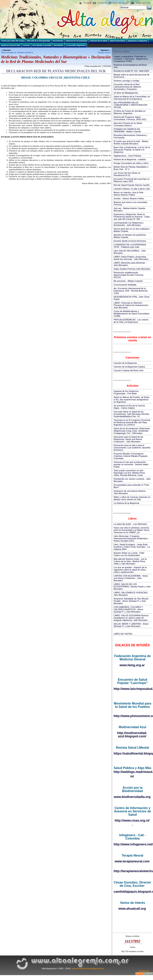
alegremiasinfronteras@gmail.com (88, 968)
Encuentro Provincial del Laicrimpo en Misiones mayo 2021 (132, 180)
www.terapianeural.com (132, 861)
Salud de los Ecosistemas (77, 41)
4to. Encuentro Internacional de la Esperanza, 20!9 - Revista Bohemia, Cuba (131, 291)
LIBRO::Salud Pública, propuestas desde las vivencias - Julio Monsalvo (131, 258)
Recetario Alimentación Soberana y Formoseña (130, 136)
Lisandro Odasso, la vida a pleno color (132, 189)
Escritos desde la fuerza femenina (130, 241)
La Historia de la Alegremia (126, 503)
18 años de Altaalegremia (126, 93)
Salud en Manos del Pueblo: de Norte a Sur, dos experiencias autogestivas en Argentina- (131, 400)
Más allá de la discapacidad (39, 41)
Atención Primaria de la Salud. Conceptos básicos (128, 124)
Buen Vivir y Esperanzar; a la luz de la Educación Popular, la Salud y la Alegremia (132, 150)
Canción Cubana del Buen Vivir (129, 370)
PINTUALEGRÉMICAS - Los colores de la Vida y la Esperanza (131, 321)
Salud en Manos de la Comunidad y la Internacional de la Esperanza (132, 98)
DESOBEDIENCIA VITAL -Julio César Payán (132, 298)
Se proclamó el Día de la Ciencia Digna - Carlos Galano (129, 407)
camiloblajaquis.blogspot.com (132, 892)
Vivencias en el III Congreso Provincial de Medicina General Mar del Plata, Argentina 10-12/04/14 (132, 422)
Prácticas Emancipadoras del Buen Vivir (130, 66)
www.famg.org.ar (132, 665)
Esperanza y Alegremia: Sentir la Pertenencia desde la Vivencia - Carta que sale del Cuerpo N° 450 (132, 217)
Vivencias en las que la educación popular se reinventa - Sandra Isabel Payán (131, 464)
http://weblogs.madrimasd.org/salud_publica (132, 772)
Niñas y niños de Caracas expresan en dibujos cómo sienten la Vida (132, 498)
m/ (132, 776)
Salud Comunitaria (117, 41)
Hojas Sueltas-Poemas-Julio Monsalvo (132, 269)
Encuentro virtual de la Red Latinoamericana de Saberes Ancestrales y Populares (127, 87)
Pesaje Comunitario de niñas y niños (131, 163)
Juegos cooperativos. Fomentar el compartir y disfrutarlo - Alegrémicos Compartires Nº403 (131, 59)
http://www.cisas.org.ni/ (132, 820)
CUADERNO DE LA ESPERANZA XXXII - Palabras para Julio (130, 246)
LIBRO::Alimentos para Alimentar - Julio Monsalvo (130, 264)
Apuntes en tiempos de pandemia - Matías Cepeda (130, 236)
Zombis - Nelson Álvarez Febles (129, 199)
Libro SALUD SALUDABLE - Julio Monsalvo (130, 252)
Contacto (102, 3)
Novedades (59, 45)
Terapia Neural (104, 52)
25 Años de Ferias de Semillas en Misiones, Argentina (130, 112)
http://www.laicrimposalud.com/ (132, 689)
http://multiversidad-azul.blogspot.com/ (132, 735)
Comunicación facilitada (125, 285)
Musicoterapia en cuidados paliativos (17, 52)
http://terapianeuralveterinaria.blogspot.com (132, 871)
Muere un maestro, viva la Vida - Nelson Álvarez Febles (129, 194)
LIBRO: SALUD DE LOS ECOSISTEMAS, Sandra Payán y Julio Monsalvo (132, 587)
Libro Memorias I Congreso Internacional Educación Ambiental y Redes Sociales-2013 (131, 538)
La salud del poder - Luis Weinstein (130, 524)
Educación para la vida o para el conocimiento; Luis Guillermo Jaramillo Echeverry (132, 448)
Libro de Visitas (121, 3)
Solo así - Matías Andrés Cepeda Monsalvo (129, 209)
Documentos (58, 41)
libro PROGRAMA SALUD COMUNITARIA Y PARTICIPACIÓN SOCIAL (130, 105)
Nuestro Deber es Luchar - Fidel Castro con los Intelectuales (129, 554)
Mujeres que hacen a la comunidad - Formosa (131, 203)
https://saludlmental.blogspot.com (132, 753)
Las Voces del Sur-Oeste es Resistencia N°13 (127, 174)
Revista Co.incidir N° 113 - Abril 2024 (131, 71)
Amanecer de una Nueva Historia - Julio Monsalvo (130, 492)
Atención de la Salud (99, 41)
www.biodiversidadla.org (132, 797)
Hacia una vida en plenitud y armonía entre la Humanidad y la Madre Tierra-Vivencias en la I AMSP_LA (132, 530)
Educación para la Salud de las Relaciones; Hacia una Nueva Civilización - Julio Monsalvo (128, 439)
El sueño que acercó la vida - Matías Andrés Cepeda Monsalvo (131, 142)
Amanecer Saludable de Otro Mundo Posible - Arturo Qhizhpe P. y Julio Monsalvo (131, 601)
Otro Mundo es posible (42, 45)
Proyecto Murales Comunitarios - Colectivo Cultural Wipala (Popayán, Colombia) (131, 456)
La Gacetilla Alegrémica (76, 45)
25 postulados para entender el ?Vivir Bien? (131, 486)
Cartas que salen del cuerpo (13, 41)
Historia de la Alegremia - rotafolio (130, 159)
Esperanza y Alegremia (137, 41)
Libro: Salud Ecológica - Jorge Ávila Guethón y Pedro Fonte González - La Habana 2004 (132, 547)
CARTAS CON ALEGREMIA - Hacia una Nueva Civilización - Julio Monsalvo (131, 578)
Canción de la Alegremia (125, 363)
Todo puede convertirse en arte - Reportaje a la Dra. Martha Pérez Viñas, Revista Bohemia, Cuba (129, 473)
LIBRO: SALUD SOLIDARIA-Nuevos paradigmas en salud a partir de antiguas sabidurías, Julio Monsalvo (131, 618)
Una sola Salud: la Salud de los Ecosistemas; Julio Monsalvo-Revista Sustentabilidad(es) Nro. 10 (131, 414)
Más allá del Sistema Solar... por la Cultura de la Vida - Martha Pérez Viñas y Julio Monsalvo (130, 561)
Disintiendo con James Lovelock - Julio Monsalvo (132, 480)
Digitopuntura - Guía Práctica (127, 156)
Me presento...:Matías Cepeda (128, 281)
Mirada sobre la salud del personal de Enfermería (131, 76)
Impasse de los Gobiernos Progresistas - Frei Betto (126, 392)
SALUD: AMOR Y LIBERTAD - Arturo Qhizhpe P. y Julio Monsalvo (131, 625)
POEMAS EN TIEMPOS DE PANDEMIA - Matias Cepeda (127, 130)
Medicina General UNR (11, 45)
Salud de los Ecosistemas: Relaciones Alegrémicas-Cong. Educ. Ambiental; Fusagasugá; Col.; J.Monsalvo (132, 431)
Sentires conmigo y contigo (126, 81)
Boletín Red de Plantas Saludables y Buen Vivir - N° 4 (131, 168)
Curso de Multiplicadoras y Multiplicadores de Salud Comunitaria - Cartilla (132, 314)
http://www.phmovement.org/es (132, 716)
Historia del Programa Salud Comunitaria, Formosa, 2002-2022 (130, 118)
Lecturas (26, 45)
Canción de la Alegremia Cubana (129, 367)
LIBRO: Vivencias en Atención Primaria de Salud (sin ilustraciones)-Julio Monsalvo (131, 305)
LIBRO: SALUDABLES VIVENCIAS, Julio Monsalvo (131, 594)
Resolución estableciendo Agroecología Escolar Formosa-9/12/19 (129, 275)
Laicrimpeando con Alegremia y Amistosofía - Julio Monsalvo (129, 224)
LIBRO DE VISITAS (123, 634)
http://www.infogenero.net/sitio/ (132, 844)
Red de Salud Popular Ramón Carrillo (132, 185)
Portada (87, 3)
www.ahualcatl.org (132, 909)
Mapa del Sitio (143, 3)
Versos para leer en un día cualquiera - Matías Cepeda (132, 230)
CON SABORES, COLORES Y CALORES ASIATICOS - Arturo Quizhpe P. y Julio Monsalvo (128, 609)
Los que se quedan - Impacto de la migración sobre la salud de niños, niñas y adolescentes (130, 570)
